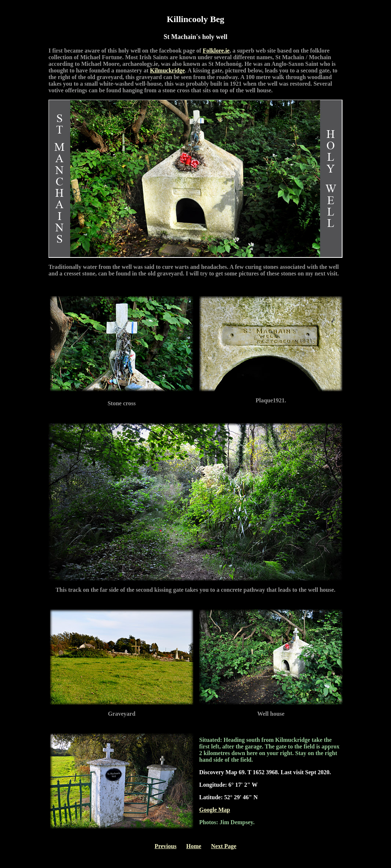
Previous (166, 846)
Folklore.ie (216, 51)
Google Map (215, 810)
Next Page (224, 846)
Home (194, 846)
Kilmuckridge (167, 70)
